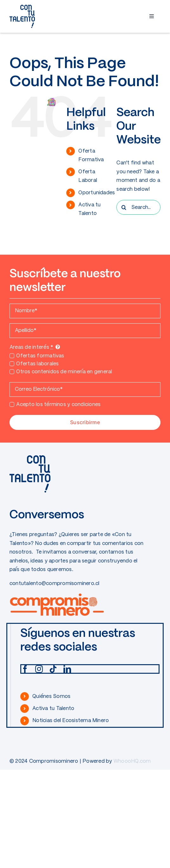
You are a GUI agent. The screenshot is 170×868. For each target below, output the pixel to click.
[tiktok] (53, 669)
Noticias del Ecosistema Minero (71, 721)
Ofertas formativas (40, 356)
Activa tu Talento (53, 709)
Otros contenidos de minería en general (64, 372)
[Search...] (138, 207)
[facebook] (25, 669)
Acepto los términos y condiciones (58, 405)
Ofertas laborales (37, 364)
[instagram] (39, 669)
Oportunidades (97, 193)
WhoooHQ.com (132, 761)
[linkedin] (67, 669)
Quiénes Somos (51, 696)
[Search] (124, 207)
